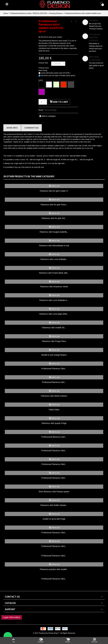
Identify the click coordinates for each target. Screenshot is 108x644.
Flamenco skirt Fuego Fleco (54, 341)
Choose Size (44, 63)
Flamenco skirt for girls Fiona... (54, 205)
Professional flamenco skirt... (54, 437)
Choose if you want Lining (44, 69)
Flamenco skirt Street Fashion (54, 396)
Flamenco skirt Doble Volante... (54, 505)
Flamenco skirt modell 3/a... (54, 328)
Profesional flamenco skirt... (54, 382)
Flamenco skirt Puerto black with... (54, 273)
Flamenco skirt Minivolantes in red (54, 246)
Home (6, 13)
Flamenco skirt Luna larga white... (54, 314)
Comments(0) (31, 128)
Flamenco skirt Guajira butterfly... (54, 232)
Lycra (41, 80)
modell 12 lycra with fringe (54, 519)
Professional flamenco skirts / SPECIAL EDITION (29, 13)
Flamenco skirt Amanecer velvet (54, 287)
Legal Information (12, 617)
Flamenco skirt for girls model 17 (54, 191)
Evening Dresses (56, 13)
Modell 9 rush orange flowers (54, 355)
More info (12, 128)
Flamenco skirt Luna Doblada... (54, 259)
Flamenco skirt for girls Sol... (54, 218)
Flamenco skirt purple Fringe (54, 423)
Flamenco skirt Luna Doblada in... (54, 300)
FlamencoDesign (50, 110)
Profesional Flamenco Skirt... (54, 369)
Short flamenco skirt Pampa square (54, 492)
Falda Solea (54, 410)
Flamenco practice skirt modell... (54, 569)
